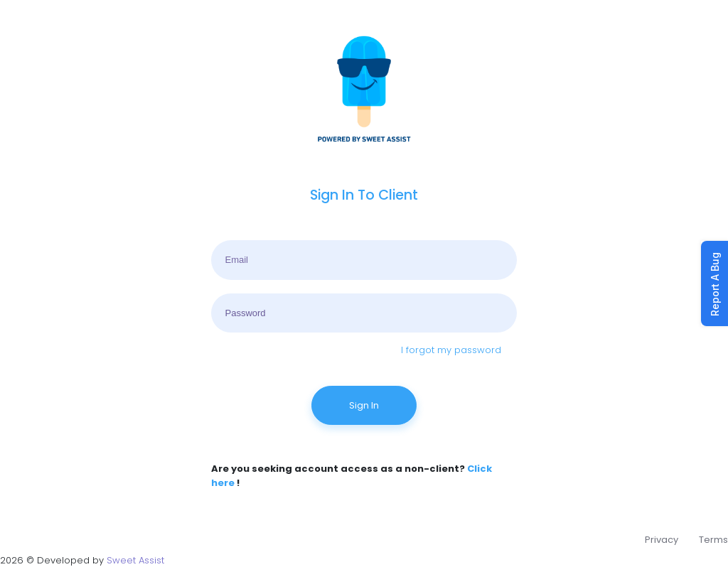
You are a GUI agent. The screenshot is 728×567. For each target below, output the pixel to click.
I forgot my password (451, 350)
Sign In (364, 405)
